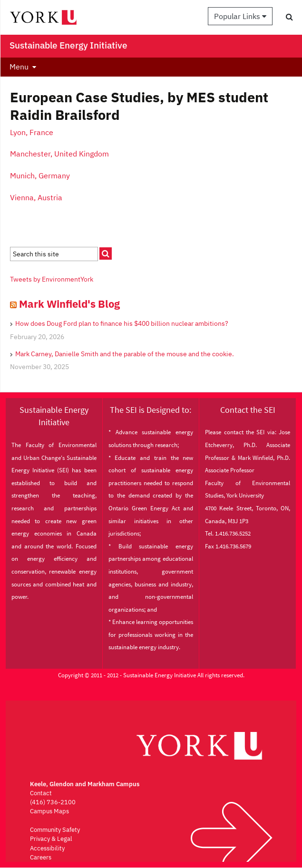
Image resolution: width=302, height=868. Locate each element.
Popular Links (240, 16)
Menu (19, 67)
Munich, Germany (41, 176)
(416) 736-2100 (53, 802)
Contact (41, 793)
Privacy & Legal (51, 839)
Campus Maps (49, 811)
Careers (41, 857)
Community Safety (55, 830)
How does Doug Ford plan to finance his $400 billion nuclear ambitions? (122, 323)
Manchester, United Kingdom (59, 154)
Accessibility (47, 848)
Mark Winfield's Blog (69, 304)
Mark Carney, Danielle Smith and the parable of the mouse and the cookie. (125, 354)
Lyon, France (32, 132)
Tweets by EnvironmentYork (52, 279)
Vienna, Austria (36, 197)
